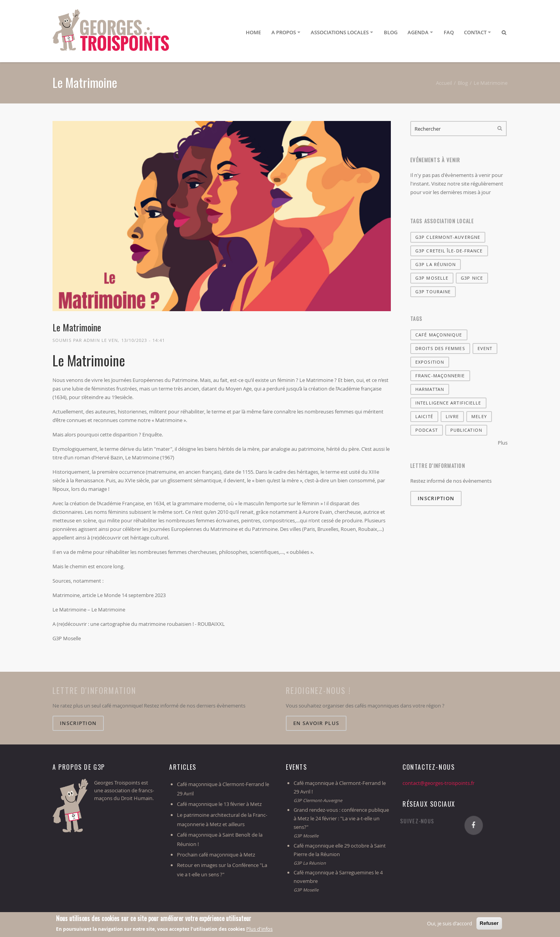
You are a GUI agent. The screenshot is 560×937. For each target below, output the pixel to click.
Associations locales (340, 32)
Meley (479, 416)
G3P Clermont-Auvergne (448, 237)
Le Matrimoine (77, 327)
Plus (503, 443)
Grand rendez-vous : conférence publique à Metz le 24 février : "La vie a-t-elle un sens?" (341, 818)
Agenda (418, 32)
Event (485, 348)
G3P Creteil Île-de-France (449, 251)
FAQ (449, 32)
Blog (391, 32)
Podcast (427, 430)
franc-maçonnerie (440, 376)
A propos (284, 32)
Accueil (444, 83)
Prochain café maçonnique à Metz (216, 855)
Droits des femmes (440, 348)
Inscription (436, 498)
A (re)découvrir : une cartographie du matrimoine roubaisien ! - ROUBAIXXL (139, 624)
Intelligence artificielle (448, 403)
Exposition (430, 362)
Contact (475, 32)
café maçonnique (439, 335)
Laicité (424, 416)
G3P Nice (472, 278)
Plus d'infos (259, 929)
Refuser (489, 924)
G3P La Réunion (436, 264)
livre (452, 416)
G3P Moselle (67, 638)
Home (253, 32)
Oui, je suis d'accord (450, 924)
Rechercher (500, 129)
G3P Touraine (433, 292)
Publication (466, 430)
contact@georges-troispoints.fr (438, 783)
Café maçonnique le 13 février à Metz (219, 804)
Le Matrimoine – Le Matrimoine (89, 609)
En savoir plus (316, 723)
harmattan (430, 389)
